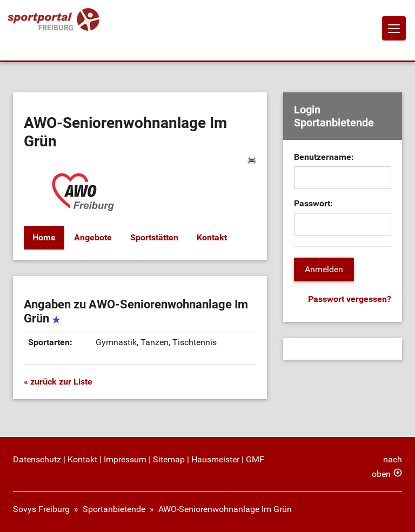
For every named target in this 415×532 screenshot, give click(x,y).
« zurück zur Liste (58, 382)
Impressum (125, 459)
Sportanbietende (114, 509)
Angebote (93, 237)
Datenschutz (37, 459)
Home (44, 237)
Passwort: (313, 203)
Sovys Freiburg (41, 509)
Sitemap (169, 459)
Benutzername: (324, 157)
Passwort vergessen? (350, 299)
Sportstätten (154, 237)
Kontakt (212, 237)
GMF (255, 459)
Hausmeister (215, 459)
